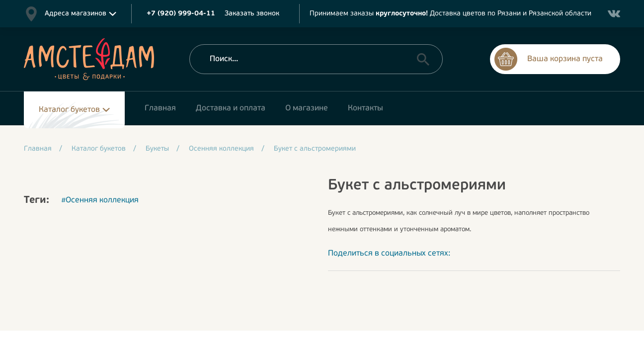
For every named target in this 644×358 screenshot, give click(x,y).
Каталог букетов (69, 110)
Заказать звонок (252, 14)
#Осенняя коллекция (100, 200)
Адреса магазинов (76, 14)
